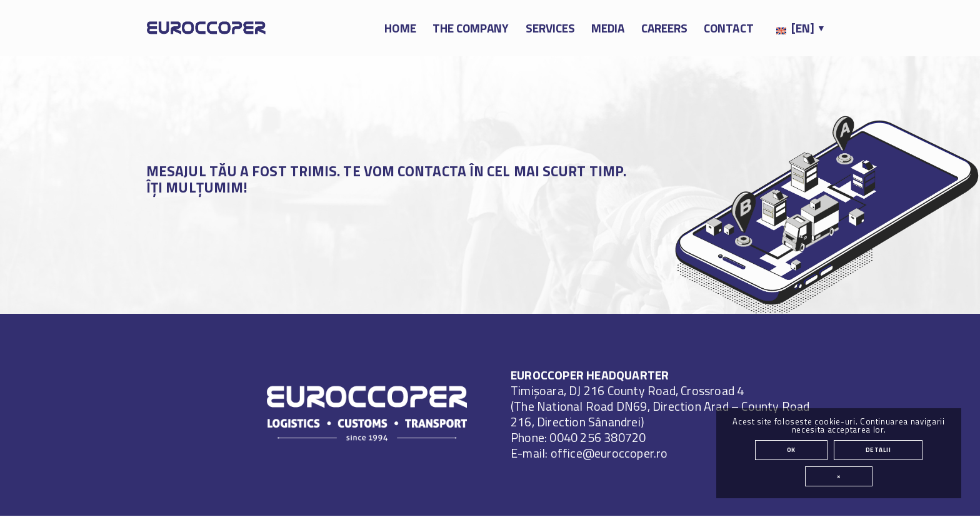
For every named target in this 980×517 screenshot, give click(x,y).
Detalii (878, 450)
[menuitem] (400, 28)
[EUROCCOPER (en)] (206, 28)
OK (791, 450)
